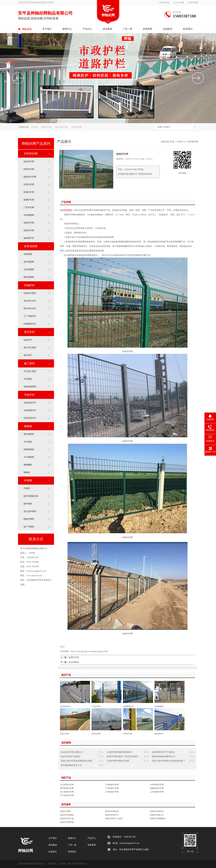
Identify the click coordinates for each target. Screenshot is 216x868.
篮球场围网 (29, 262)
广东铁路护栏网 (112, 788)
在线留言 (168, 29)
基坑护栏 (29, 332)
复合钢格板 (29, 434)
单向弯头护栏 (30, 301)
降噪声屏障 (29, 519)
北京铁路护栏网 (67, 785)
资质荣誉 (148, 29)
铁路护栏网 (29, 230)
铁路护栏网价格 (112, 811)
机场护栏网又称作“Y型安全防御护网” (123, 756)
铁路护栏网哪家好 (158, 819)
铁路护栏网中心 (112, 815)
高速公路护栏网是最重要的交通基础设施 (78, 761)
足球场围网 (29, 269)
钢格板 (28, 426)
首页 (172, 142)
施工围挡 (29, 363)
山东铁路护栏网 (157, 792)
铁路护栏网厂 (66, 811)
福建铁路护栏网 (157, 788)
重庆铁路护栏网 (67, 788)
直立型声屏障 (30, 511)
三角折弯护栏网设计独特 (118, 761)
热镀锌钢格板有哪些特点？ (164, 756)
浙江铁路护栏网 (67, 792)
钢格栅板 (28, 465)
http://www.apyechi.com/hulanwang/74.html (89, 651)
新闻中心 (67, 29)
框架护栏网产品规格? (71, 756)
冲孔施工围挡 (30, 371)
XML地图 (179, 2)
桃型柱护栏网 (30, 177)
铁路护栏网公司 (157, 815)
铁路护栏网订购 (67, 819)
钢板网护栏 (29, 238)
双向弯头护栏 (30, 309)
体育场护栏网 (62, 127)
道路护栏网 (47, 127)
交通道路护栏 (30, 403)
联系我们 (188, 29)
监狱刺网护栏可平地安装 (163, 752)
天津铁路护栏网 (157, 785)
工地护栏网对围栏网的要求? (119, 752)
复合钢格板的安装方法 (71, 765)
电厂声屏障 (29, 527)
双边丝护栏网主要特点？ (72, 752)
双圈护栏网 (29, 200)
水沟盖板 (28, 442)
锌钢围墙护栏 (30, 324)
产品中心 (87, 29)
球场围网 (28, 254)
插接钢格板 (29, 449)
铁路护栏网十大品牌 (114, 819)
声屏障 (28, 481)
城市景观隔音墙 (31, 496)
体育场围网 (31, 246)
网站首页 (164, 2)
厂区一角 (127, 29)
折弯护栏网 (29, 184)
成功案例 (107, 29)
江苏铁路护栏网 (112, 792)
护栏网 (35, 127)
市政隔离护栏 (30, 410)
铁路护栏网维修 (67, 822)
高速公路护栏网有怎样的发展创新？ (168, 761)
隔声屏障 (28, 504)
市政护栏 (29, 395)
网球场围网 (29, 277)
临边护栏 (28, 340)
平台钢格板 (29, 457)
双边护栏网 (29, 162)
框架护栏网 (29, 169)
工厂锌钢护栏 (30, 316)
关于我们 (47, 29)
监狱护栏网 (76, 127)
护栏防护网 (31, 154)
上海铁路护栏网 (112, 785)
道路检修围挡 (30, 387)
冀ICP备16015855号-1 (77, 864)
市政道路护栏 (30, 418)
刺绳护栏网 (29, 192)
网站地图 (193, 2)
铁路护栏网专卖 (157, 811)
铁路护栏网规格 (67, 815)
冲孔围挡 (28, 379)
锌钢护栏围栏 (30, 293)
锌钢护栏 (29, 285)
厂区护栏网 (29, 207)
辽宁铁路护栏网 (67, 795)
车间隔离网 (29, 215)
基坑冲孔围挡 (30, 348)
